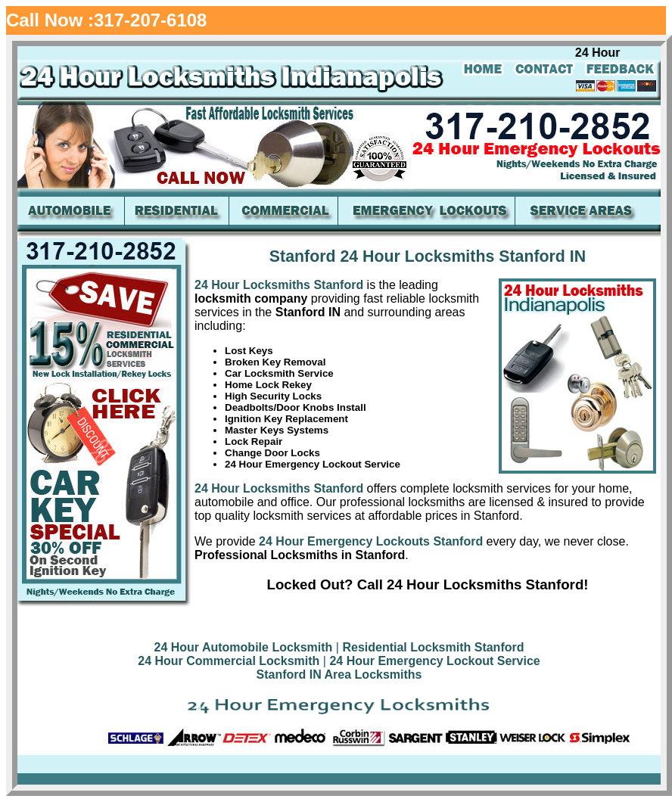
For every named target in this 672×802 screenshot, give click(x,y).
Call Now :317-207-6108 (106, 20)
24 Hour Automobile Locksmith (244, 647)
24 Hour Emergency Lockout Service (434, 661)
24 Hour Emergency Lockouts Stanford (370, 541)
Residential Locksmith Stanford (433, 647)
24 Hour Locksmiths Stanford (279, 285)
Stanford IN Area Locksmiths (339, 675)
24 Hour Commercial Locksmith (229, 661)
